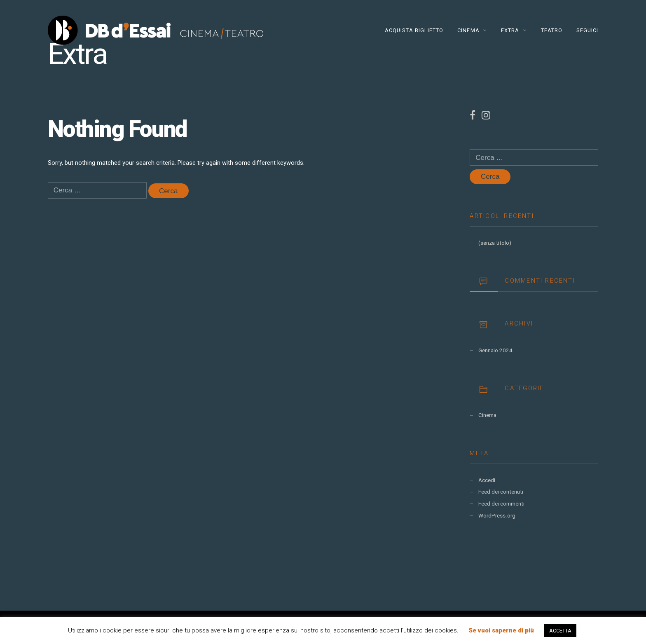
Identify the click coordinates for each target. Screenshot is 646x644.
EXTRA (510, 30)
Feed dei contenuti (501, 492)
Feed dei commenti (501, 504)
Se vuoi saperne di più (501, 630)
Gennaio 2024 (495, 350)
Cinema (487, 415)
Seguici (587, 30)
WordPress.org (497, 516)
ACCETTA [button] (560, 631)
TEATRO (552, 30)
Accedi (487, 480)
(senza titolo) (495, 243)
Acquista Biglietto (414, 30)
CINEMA (468, 30)
